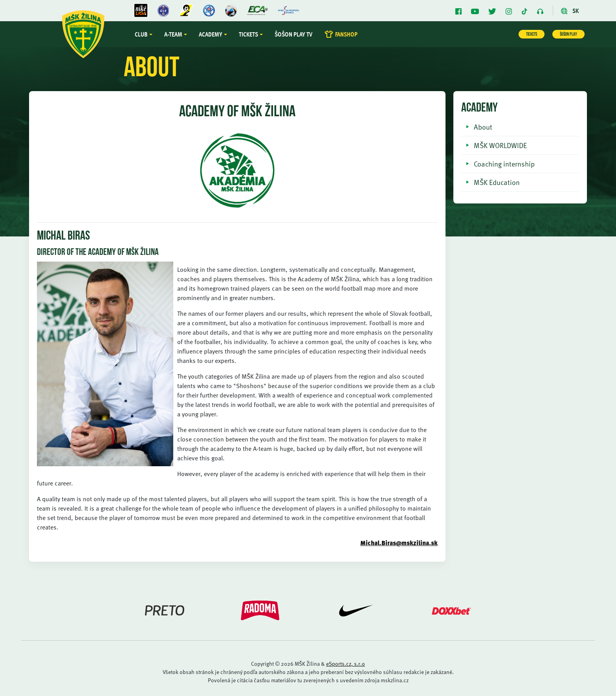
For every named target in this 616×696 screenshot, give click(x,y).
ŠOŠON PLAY (568, 35)
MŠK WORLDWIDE (500, 145)
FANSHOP (341, 34)
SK (570, 11)
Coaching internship (504, 164)
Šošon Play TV (293, 34)
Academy (211, 34)
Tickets (248, 34)
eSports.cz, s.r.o (346, 664)
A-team (173, 34)
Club (141, 34)
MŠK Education (497, 182)
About (483, 127)
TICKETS (532, 35)
